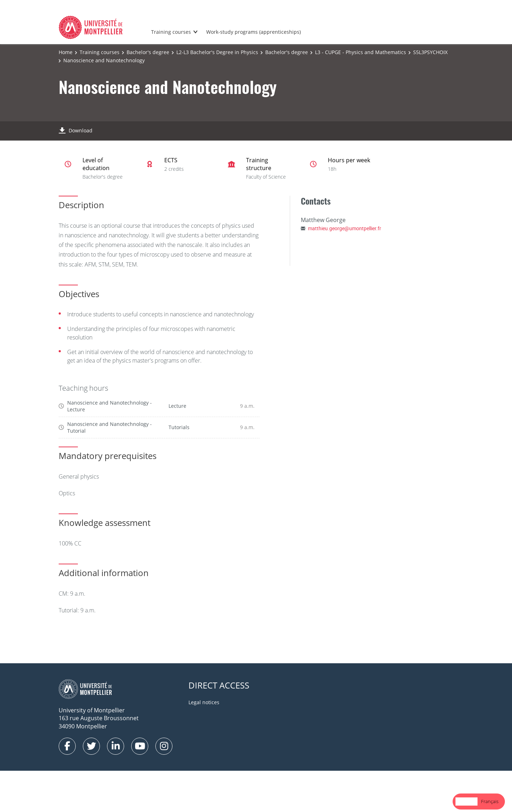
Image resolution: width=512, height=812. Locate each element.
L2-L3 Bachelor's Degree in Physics (217, 52)
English (466, 801)
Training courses (171, 32)
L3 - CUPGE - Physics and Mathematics (361, 52)
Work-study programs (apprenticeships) (254, 32)
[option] (490, 802)
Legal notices (204, 702)
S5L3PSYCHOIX (430, 52)
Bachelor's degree (148, 52)
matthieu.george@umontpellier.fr (345, 228)
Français (490, 801)
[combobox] (466, 802)
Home (66, 52)
